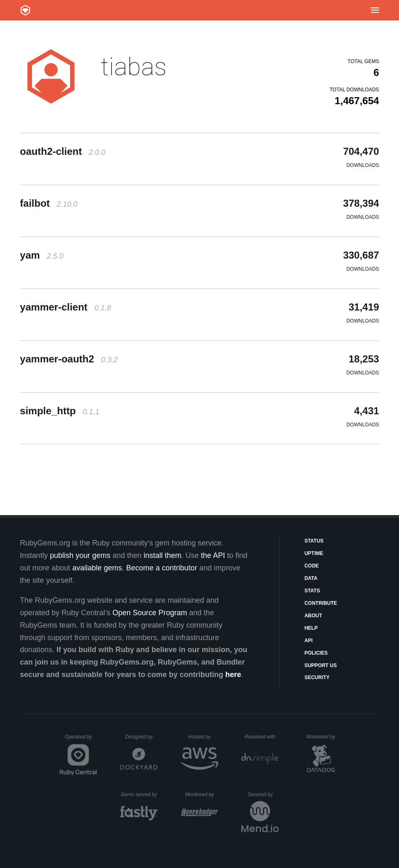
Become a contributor (162, 568)
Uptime (314, 553)
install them (162, 555)
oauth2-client (63, 151)
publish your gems (80, 555)
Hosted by (203, 737)
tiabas (134, 67)
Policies (316, 653)
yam (42, 255)
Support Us (321, 665)
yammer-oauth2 (69, 359)
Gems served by (139, 795)
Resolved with (262, 737)
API (309, 641)
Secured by (263, 795)
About (313, 616)
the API (213, 555)
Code (312, 566)
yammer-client (65, 307)
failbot (49, 203)
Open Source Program (150, 613)
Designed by (141, 737)
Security (317, 677)
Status (314, 541)
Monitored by (323, 737)
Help (311, 628)
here (233, 675)
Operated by (81, 740)
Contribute (321, 603)
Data (311, 578)
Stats (312, 591)
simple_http (60, 411)
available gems (97, 568)
